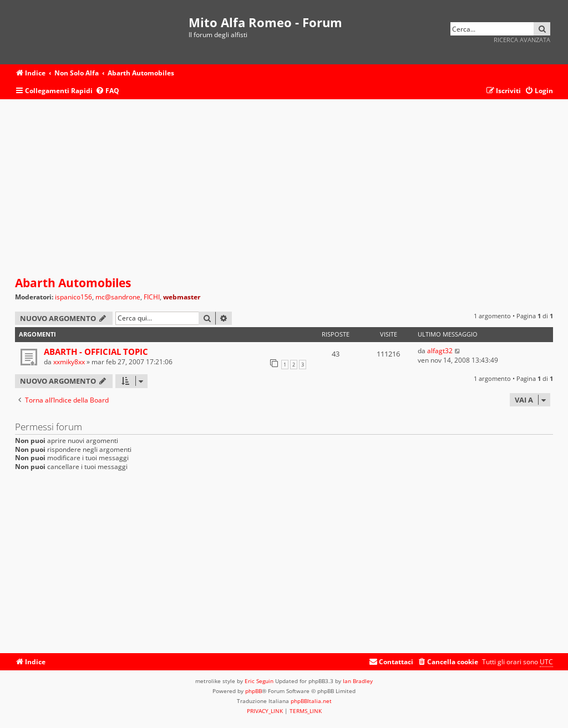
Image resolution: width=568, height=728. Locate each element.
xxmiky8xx (69, 362)
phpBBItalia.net (311, 701)
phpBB (253, 691)
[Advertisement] (284, 188)
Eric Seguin (259, 681)
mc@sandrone (118, 297)
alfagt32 (440, 351)
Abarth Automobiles (73, 283)
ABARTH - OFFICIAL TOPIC (96, 352)
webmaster (182, 297)
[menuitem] (107, 91)
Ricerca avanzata (522, 40)
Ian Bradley (358, 681)
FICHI (152, 297)
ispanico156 (73, 297)
